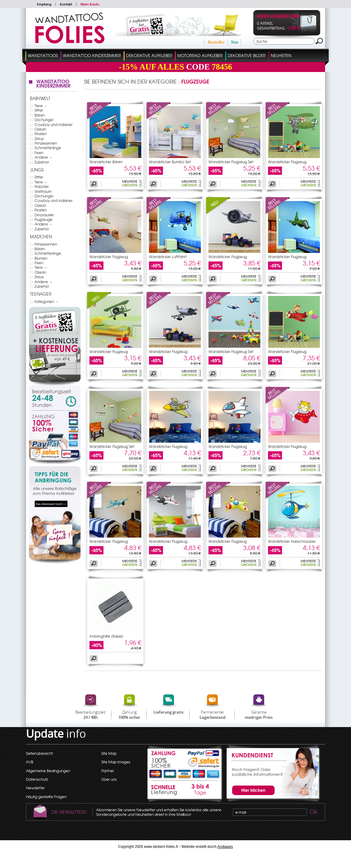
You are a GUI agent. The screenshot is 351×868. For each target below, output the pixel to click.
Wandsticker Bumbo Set (170, 162)
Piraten (41, 134)
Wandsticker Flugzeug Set (231, 162)
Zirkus (39, 139)
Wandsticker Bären (106, 162)
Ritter (39, 110)
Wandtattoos (43, 55)
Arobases (225, 847)
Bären (40, 115)
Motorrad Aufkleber (200, 55)
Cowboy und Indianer (54, 124)
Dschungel (44, 120)
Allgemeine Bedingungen (48, 771)
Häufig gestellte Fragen (46, 797)
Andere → (43, 157)
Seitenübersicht (39, 753)
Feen (39, 153)
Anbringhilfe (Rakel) (106, 636)
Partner (108, 771)
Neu (234, 42)
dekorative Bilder (247, 55)
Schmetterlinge (48, 148)
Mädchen (41, 236)
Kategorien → (47, 301)
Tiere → (41, 106)
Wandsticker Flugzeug (287, 162)
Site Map (109, 753)
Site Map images (116, 762)
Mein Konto (90, 4)
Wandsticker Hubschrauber (292, 541)
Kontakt (66, 4)
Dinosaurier (44, 215)
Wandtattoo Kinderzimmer (92, 55)
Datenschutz (37, 779)
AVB (30, 762)
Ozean (40, 129)
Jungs (37, 170)
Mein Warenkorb (278, 17)
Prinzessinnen (46, 143)
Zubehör (42, 162)
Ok (313, 812)
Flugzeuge (43, 219)
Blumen (41, 258)
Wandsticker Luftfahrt (168, 257)
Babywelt (40, 98)
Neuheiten (281, 55)
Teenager (41, 294)
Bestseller (216, 42)
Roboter (42, 186)
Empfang (44, 4)
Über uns (109, 779)
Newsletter (35, 788)
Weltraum (43, 191)
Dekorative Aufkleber (149, 55)
